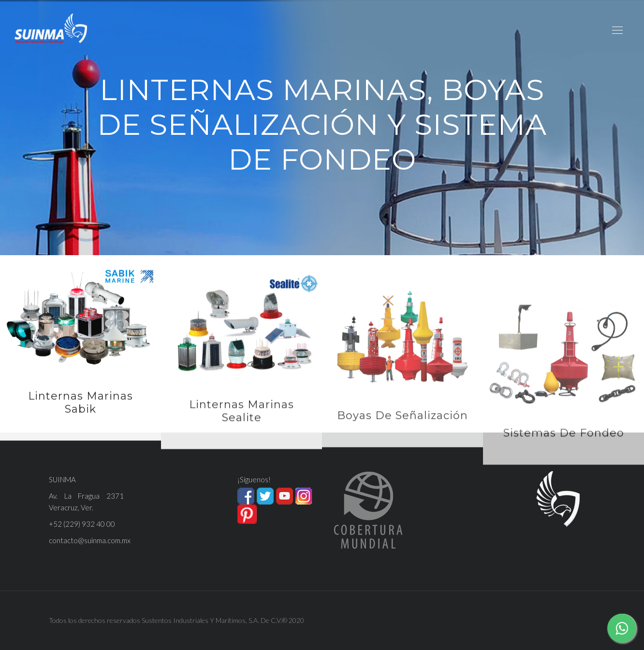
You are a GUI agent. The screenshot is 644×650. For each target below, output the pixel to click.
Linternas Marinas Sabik (80, 411)
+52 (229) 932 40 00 (82, 524)
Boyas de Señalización (402, 433)
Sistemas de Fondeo (564, 458)
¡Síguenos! (254, 479)
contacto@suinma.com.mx (90, 540)
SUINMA (62, 479)
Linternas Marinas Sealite (241, 424)
